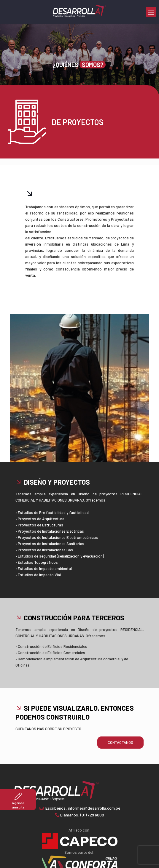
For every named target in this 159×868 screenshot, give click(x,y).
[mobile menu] (151, 12)
